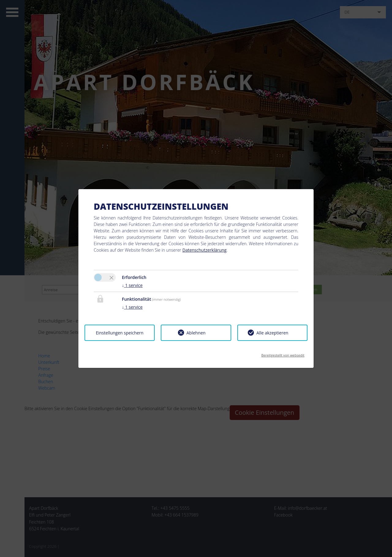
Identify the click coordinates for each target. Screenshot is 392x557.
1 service (132, 285)
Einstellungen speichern (120, 333)
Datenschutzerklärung (204, 250)
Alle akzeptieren (272, 333)
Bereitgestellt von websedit (283, 353)
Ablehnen (196, 333)
